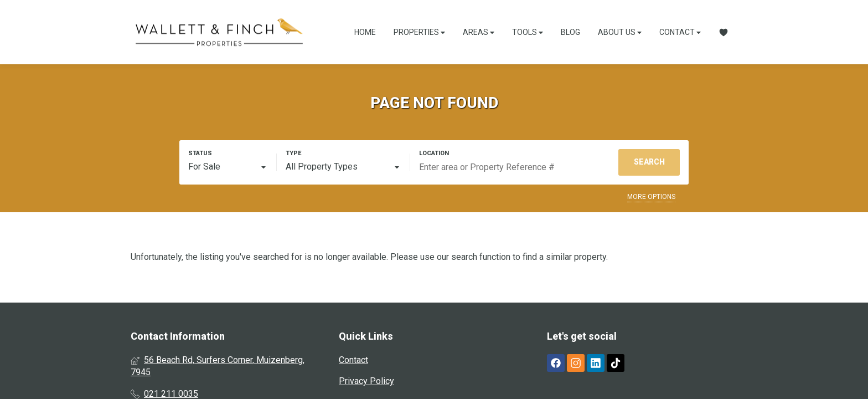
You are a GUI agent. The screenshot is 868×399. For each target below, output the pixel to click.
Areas (479, 32)
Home (365, 32)
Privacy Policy (366, 381)
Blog (570, 32)
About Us (620, 32)
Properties (419, 32)
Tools (528, 32)
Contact (680, 32)
